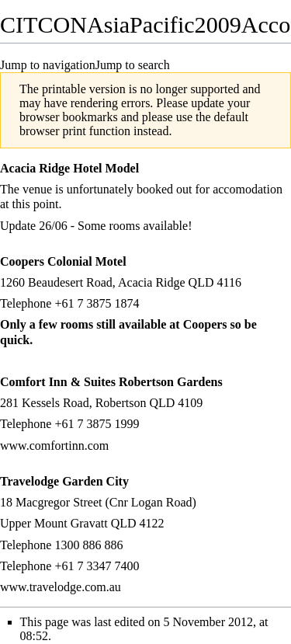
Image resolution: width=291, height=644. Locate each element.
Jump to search (133, 65)
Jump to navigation (48, 65)
